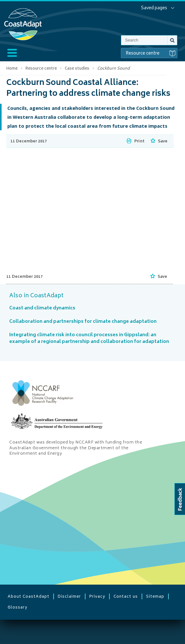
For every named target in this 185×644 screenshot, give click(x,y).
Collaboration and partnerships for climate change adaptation (83, 322)
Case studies (77, 69)
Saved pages (154, 8)
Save (163, 142)
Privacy (97, 596)
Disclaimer (69, 596)
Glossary (18, 607)
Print (139, 142)
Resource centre (151, 53)
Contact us (126, 596)
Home (12, 69)
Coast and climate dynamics (42, 308)
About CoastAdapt (29, 596)
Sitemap (155, 596)
